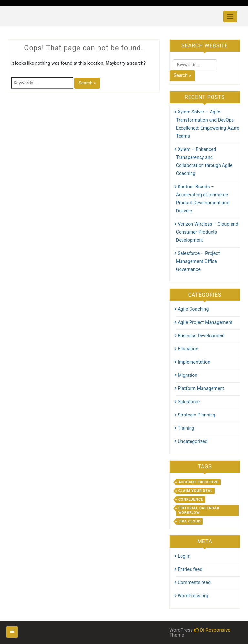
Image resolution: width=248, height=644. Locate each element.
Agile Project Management (205, 322)
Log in (184, 556)
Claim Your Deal (195, 491)
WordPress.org (193, 596)
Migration (187, 375)
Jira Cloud (189, 521)
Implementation (194, 362)
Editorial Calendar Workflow (199, 510)
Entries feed (190, 569)
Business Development (201, 336)
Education (188, 349)
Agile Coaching (193, 309)
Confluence (191, 499)
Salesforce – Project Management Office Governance (198, 261)
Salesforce (189, 402)
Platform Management (201, 388)
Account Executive (198, 482)
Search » (87, 83)
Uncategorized (193, 441)
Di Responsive (212, 630)
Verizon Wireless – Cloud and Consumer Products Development (207, 232)
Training (186, 428)
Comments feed (194, 582)
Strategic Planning (196, 415)
